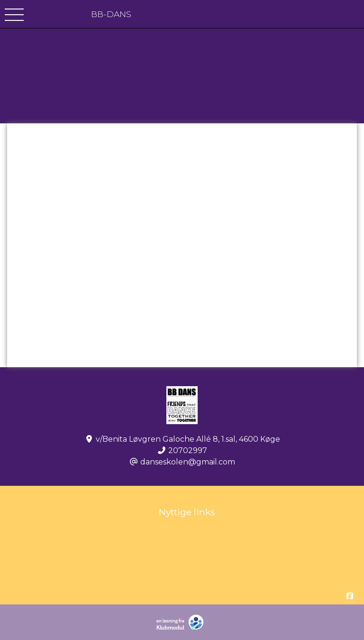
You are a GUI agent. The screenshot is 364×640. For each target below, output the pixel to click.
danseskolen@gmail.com (188, 462)
